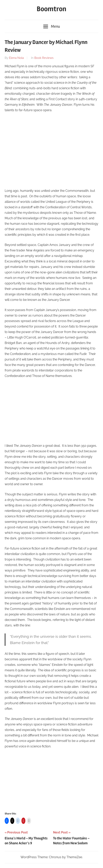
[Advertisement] (51, 156)
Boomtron (51, 9)
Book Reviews (44, 58)
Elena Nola (16, 58)
